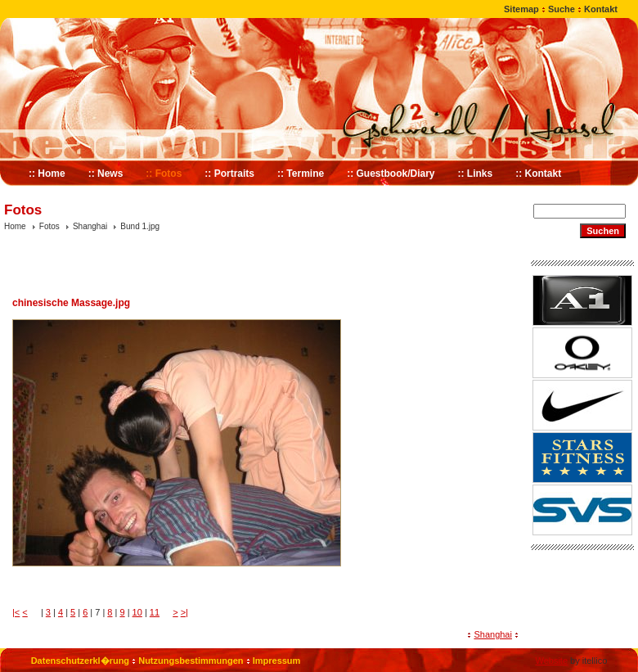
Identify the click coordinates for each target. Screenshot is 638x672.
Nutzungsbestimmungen (191, 661)
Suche (562, 9)
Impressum (277, 661)
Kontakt (601, 9)
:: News (106, 174)
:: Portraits (229, 174)
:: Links (476, 174)
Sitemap (521, 9)
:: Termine (301, 174)
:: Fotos (164, 174)
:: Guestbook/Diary (391, 174)
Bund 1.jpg (140, 226)
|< (16, 612)
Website (551, 661)
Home (15, 226)
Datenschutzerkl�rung (80, 661)
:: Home (47, 174)
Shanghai (90, 226)
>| (184, 612)
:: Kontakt (538, 174)
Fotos (49, 226)
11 (155, 612)
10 (137, 612)
